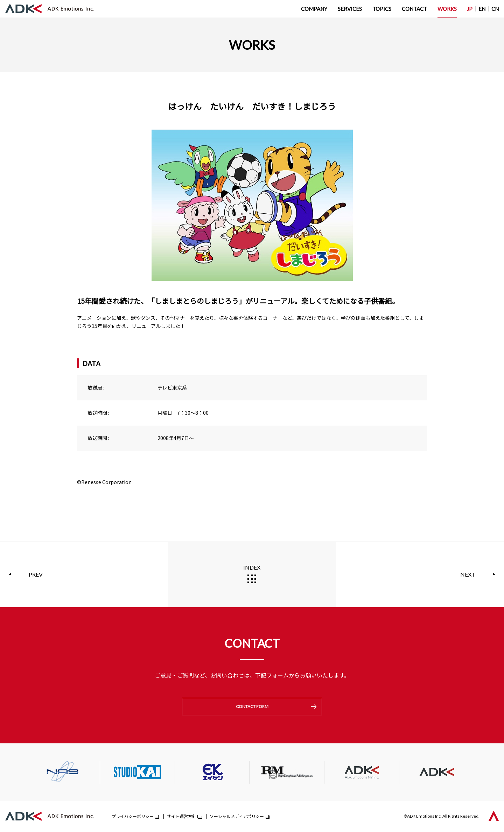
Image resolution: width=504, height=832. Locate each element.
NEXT (468, 574)
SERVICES (350, 9)
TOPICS (382, 9)
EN (482, 9)
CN (495, 9)
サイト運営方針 (182, 817)
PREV (36, 574)
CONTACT (414, 9)
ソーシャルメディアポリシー (237, 817)
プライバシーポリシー (133, 817)
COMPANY (314, 9)
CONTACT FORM (252, 707)
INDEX (252, 567)
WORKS (447, 9)
